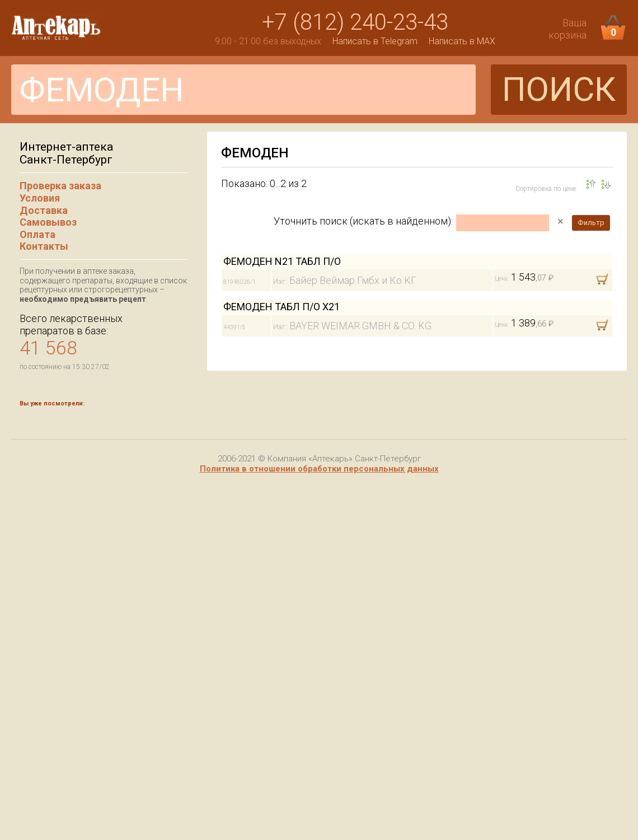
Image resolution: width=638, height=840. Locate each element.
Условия (40, 198)
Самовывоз (48, 222)
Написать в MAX (462, 41)
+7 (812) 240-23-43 (355, 22)
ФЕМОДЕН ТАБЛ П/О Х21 (282, 307)
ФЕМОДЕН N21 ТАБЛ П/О (282, 261)
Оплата (37, 234)
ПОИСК (559, 89)
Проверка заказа (60, 186)
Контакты (44, 246)
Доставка (44, 210)
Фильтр (591, 223)
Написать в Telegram (375, 41)
